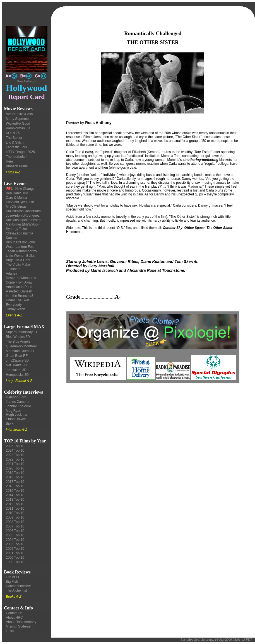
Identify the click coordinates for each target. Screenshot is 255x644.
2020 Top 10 (15, 468)
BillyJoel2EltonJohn (20, 242)
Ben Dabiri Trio (17, 193)
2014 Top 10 (15, 495)
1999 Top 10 (15, 562)
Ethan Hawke (16, 419)
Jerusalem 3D (16, 370)
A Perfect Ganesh (19, 291)
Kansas (11, 238)
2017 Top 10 (15, 482)
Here (9, 161)
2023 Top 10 (15, 455)
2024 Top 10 (15, 451)
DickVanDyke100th (20, 202)
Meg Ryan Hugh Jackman (17, 413)
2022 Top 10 (15, 459)
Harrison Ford (16, 397)
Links (10, 631)
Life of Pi (12, 577)
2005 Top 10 (15, 535)
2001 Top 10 (15, 553)
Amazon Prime (17, 166)
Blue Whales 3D (18, 337)
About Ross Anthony (21, 622)
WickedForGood (18, 124)
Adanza (12, 273)
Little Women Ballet (20, 256)
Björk (10, 423)
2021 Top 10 (15, 464)
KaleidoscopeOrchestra (23, 220)
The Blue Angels (18, 342)
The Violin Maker (18, 265)
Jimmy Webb (15, 309)
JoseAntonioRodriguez (23, 216)
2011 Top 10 (15, 509)
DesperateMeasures (21, 278)
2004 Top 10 (15, 540)
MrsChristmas (16, 207)
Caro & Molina (16, 198)
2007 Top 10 (15, 526)
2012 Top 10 (15, 504)
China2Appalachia (19, 233)
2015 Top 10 (15, 491)
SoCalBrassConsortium (23, 211)
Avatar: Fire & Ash (19, 114)
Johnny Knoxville (18, 406)
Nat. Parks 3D (16, 365)
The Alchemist (16, 590)
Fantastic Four (17, 147)
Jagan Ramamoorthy (21, 251)
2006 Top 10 (15, 531)
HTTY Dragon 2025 (20, 152)
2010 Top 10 (15, 513)
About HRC (14, 618)
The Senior (14, 138)
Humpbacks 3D (17, 375)
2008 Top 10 (15, 522)
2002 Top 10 (15, 549)
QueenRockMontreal (21, 346)
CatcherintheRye (18, 586)
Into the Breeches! (19, 296)
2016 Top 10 (15, 486)
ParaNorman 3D (18, 128)
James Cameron (18, 402)
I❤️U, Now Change (20, 189)
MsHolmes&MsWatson (23, 224)
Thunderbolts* (16, 157)
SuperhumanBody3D (21, 332)
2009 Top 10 (15, 517)
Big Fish (12, 582)
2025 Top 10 (15, 446)
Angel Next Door (18, 260)
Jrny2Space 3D (17, 360)
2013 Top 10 (15, 500)
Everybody (14, 305)
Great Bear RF (17, 356)
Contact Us (14, 613)
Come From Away (19, 282)
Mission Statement (20, 626)
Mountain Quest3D (20, 351)
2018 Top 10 (15, 477)
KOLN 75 (13, 133)
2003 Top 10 (15, 544)
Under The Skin (17, 300)
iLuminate (13, 269)
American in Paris (19, 287)
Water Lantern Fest (20, 247)
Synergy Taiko (16, 229)
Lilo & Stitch (15, 142)
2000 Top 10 (15, 558)
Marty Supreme (17, 119)
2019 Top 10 (15, 473)
